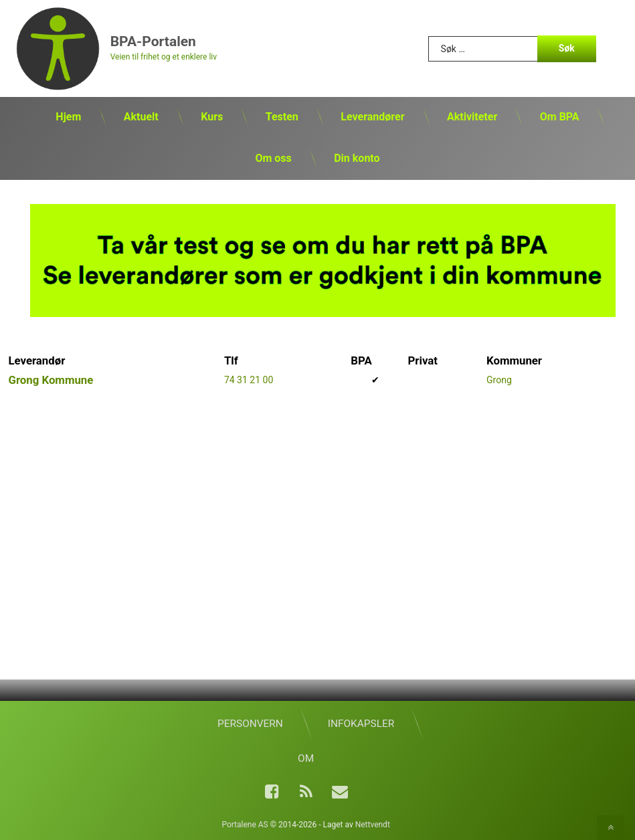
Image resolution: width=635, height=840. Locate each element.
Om (306, 758)
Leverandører (372, 117)
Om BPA (560, 117)
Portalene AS (245, 825)
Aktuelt (141, 117)
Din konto (357, 158)
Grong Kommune (51, 380)
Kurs (212, 117)
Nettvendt (373, 825)
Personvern (250, 724)
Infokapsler (361, 724)
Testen (282, 117)
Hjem (68, 117)
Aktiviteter (472, 117)
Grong (499, 380)
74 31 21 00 (249, 380)
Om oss (273, 158)
